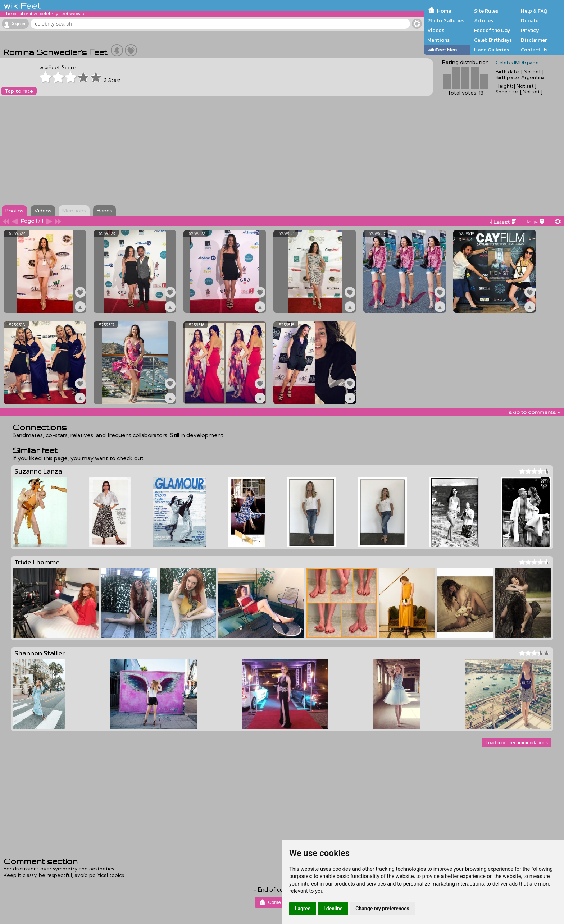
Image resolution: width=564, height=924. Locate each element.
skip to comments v (535, 412)
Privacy (530, 30)
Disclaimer (534, 40)
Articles (484, 20)
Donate (530, 20)
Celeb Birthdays (493, 40)
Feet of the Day (492, 30)
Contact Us (534, 50)
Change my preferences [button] (382, 909)
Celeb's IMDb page (517, 63)
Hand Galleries (492, 50)
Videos (436, 30)
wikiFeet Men (442, 50)
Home (444, 11)
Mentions (438, 40)
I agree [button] (303, 909)
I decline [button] (333, 909)
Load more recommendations (517, 743)
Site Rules (486, 11)
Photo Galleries (446, 20)
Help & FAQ (534, 11)
